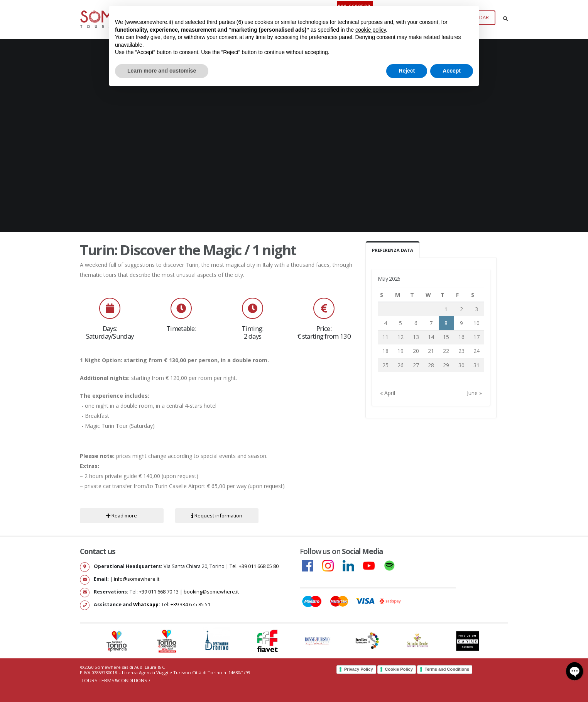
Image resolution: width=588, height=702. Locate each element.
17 (476, 337)
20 (416, 351)
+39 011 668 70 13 (159, 592)
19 (400, 351)
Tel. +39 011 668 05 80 (254, 566)
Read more (122, 515)
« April (388, 393)
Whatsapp (146, 604)
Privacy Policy (359, 669)
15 (446, 337)
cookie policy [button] (371, 30)
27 (416, 365)
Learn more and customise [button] (162, 71)
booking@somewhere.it (211, 592)
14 (431, 337)
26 (400, 365)
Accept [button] (452, 71)
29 (446, 365)
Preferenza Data (393, 250)
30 (461, 365)
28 (431, 365)
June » (474, 393)
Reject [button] (407, 71)
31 (476, 365)
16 (461, 337)
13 (416, 337)
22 (446, 351)
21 (431, 351)
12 (400, 337)
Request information (217, 515)
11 (385, 337)
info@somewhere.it (137, 579)
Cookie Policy (399, 669)
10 (476, 323)
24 (476, 351)
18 (385, 351)
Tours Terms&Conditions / (116, 681)
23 (461, 351)
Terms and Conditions (447, 669)
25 (385, 365)
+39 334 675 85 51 (190, 604)
